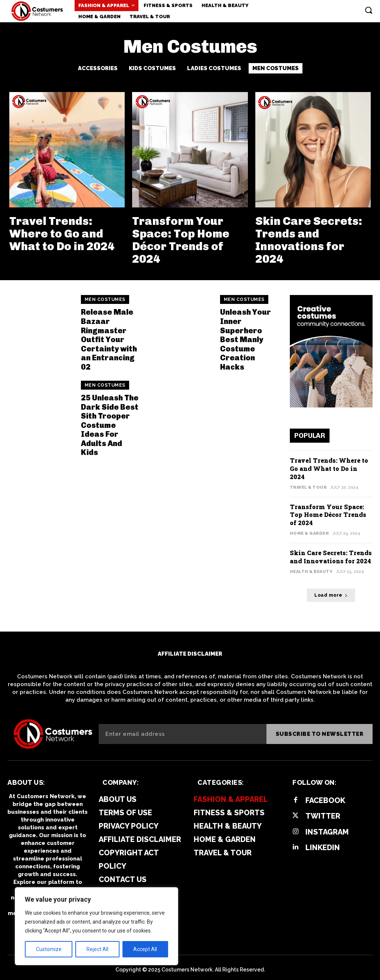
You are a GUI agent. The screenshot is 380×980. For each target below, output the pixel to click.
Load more (331, 590)
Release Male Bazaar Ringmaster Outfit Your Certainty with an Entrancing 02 (108, 337)
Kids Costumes (152, 68)
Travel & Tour (308, 484)
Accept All (145, 949)
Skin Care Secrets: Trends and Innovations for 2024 (307, 239)
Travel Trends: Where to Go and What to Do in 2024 (61, 233)
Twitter (322, 812)
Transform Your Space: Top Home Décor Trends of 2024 (180, 239)
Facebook (325, 796)
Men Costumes (276, 68)
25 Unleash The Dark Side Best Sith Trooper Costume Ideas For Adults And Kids (109, 422)
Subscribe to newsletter (320, 729)
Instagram (327, 827)
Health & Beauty (311, 567)
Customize (49, 949)
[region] (96, 926)
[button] (368, 10)
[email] (183, 729)
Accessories (98, 68)
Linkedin (322, 843)
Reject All (97, 949)
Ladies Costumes (214, 68)
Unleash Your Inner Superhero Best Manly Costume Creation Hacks (245, 337)
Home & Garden (309, 530)
